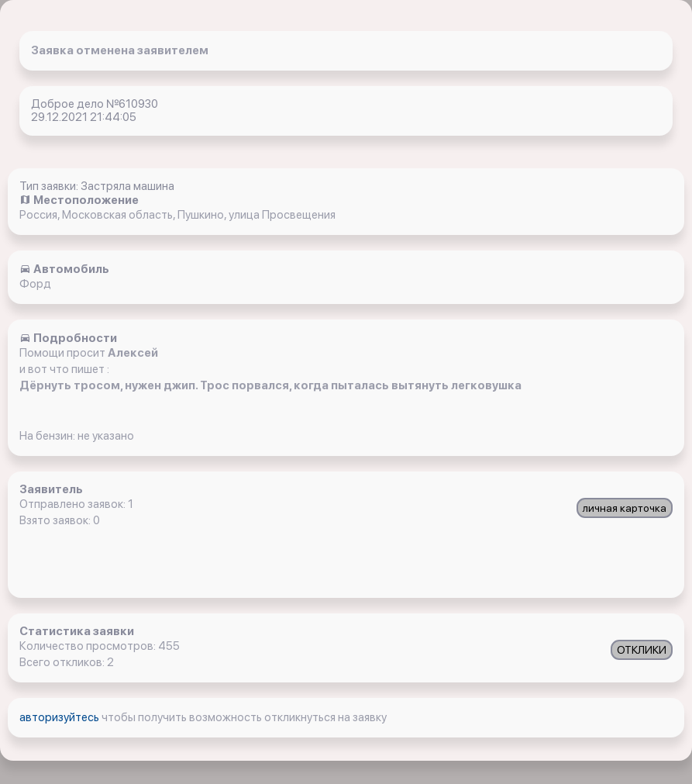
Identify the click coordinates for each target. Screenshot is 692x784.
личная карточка (625, 508)
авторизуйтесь (60, 717)
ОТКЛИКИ (642, 650)
